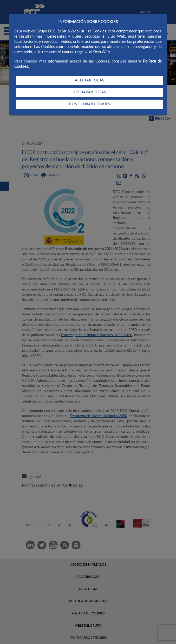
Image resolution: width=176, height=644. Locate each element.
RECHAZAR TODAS (90, 92)
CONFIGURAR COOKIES (89, 104)
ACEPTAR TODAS (89, 80)
